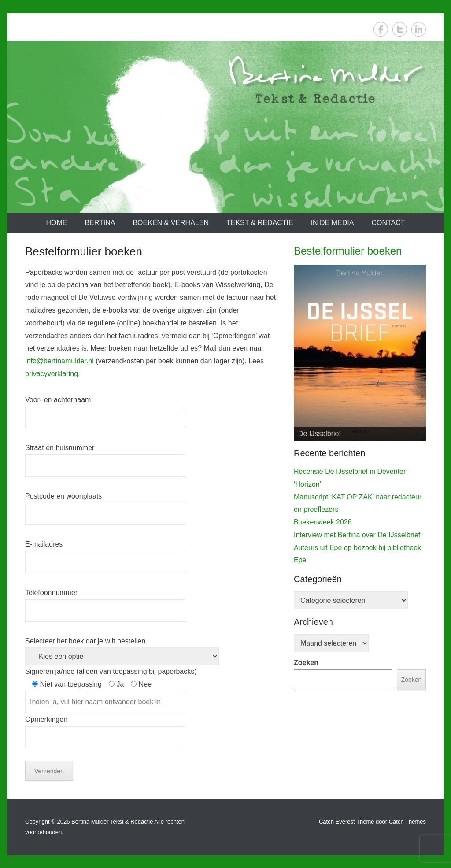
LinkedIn (419, 29)
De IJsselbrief (320, 434)
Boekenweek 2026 (323, 522)
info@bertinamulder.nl (59, 361)
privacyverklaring (52, 374)
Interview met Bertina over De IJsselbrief (357, 535)
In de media (333, 223)
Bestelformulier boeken (348, 251)
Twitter (400, 29)
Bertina (100, 223)
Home (56, 223)
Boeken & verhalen (171, 223)
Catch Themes (407, 822)
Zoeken (306, 663)
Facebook (381, 29)
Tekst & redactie (260, 223)
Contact (388, 223)
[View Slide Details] (360, 353)
